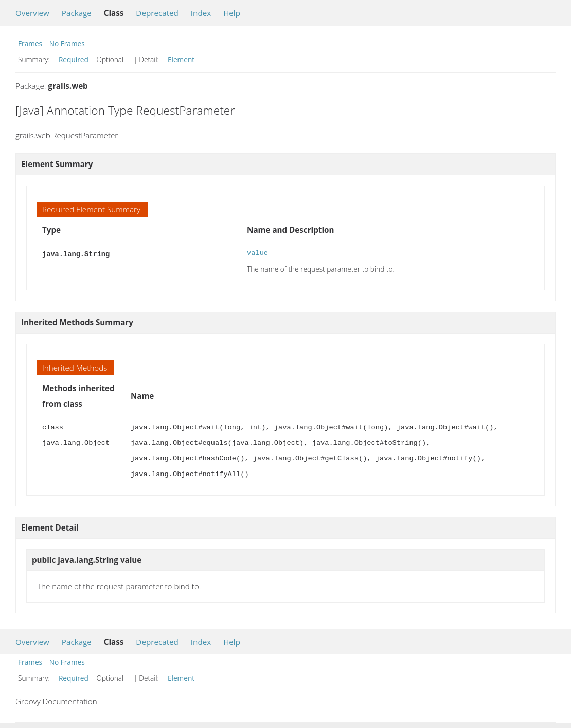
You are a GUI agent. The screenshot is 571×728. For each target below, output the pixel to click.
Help (232, 13)
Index (201, 13)
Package (77, 13)
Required (74, 59)
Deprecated (157, 13)
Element (181, 59)
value (257, 253)
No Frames (67, 43)
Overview (32, 13)
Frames (30, 43)
